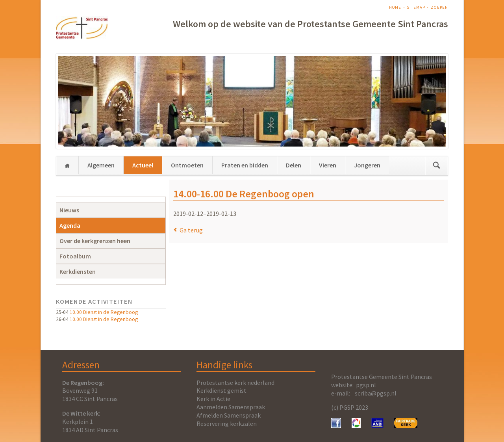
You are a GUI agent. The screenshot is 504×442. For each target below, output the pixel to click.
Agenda (70, 225)
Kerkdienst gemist (221, 390)
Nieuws (69, 210)
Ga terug (191, 230)
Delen (294, 165)
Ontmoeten (187, 165)
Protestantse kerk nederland (235, 383)
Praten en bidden (245, 165)
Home (395, 7)
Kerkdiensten (78, 271)
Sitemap (416, 7)
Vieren (328, 165)
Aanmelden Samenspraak (231, 407)
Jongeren (367, 165)
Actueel (143, 165)
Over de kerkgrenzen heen (95, 241)
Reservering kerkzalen (227, 423)
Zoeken (439, 7)
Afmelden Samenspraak (229, 415)
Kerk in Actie (213, 399)
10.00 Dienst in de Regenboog (104, 312)
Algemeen (101, 165)
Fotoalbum (75, 256)
